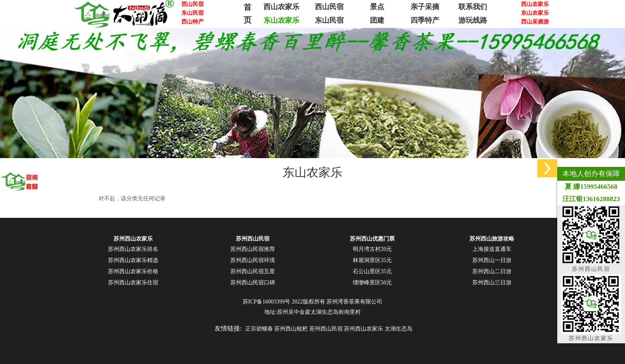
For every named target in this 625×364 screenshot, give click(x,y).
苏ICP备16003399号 (267, 302)
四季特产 (425, 20)
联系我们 (473, 7)
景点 (377, 7)
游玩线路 (473, 20)
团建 (377, 20)
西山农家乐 (281, 7)
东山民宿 (329, 20)
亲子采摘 (425, 7)
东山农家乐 (281, 20)
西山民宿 (329, 7)
